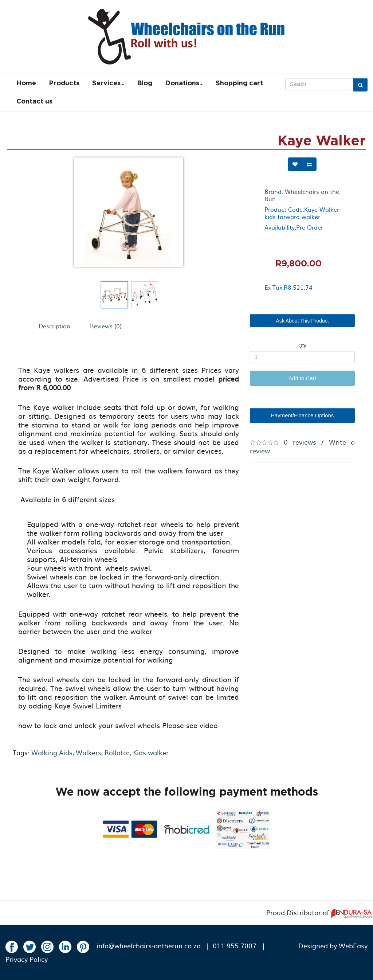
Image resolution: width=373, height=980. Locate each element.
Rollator (117, 752)
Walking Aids (52, 752)
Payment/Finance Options (303, 415)
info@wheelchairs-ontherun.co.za (149, 946)
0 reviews (300, 442)
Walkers (89, 752)
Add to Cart (302, 378)
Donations (184, 83)
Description (54, 326)
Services (108, 83)
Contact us (34, 102)
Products (64, 83)
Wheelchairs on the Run (302, 195)
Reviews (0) (106, 326)
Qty (302, 345)
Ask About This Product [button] (302, 321)
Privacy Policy (27, 959)
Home (26, 83)
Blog (145, 83)
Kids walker (151, 752)
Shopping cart (239, 83)
